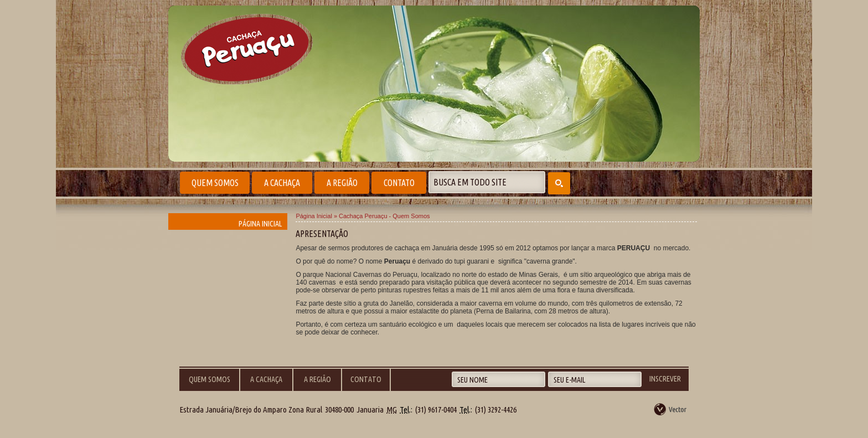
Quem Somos (215, 183)
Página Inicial (260, 224)
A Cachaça (282, 183)
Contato (399, 183)
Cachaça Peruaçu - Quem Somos (384, 216)
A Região (342, 183)
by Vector (671, 409)
